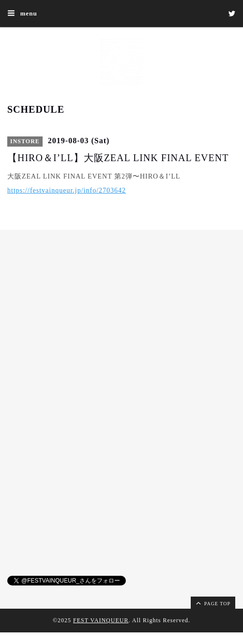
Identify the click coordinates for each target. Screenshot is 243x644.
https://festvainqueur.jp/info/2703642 (67, 190)
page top (213, 603)
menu (22, 13)
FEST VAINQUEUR (101, 620)
